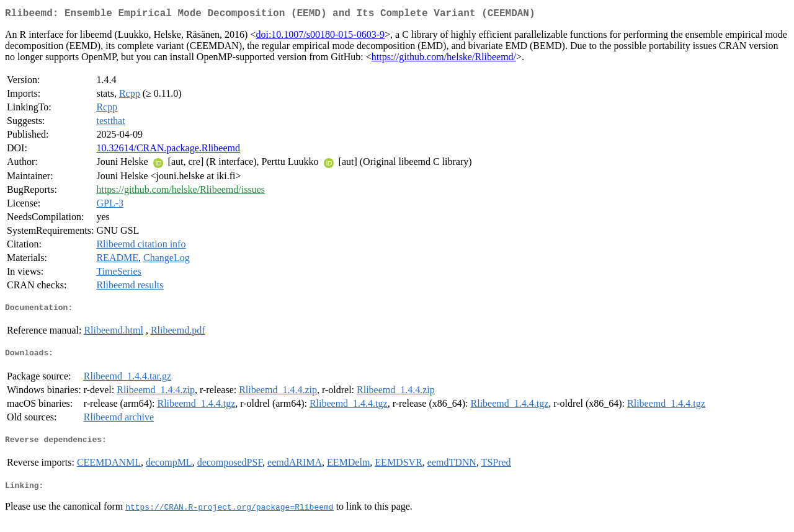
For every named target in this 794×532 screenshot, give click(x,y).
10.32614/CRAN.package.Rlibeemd (168, 150)
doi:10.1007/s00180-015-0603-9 (320, 37)
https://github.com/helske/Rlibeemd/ (444, 59)
